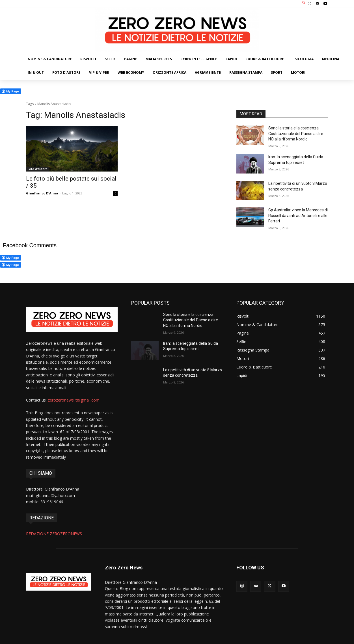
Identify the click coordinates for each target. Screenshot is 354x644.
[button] (304, 3)
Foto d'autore (37, 169)
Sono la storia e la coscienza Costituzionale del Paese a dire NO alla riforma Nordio (296, 134)
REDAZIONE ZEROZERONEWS (54, 534)
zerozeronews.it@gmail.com (74, 400)
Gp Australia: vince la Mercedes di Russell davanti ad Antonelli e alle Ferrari (298, 215)
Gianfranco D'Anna (42, 193)
